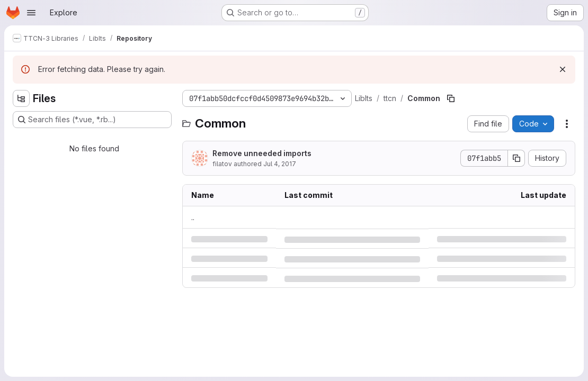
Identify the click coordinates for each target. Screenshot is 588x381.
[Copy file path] (451, 98)
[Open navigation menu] (31, 13)
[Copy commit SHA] (516, 158)
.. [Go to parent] (193, 217)
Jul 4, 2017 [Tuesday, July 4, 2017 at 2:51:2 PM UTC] (280, 164)
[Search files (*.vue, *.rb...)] (92, 120)
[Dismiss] (563, 69)
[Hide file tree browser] (21, 98)
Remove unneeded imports (262, 153)
